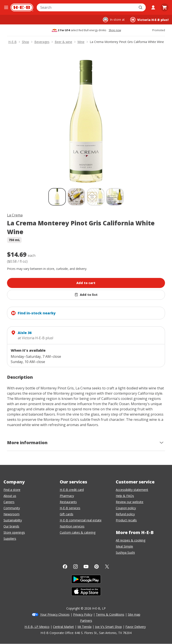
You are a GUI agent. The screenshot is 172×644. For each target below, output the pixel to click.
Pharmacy (67, 496)
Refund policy (125, 514)
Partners (86, 621)
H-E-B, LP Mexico (37, 627)
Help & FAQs (125, 496)
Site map (134, 614)
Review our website (130, 502)
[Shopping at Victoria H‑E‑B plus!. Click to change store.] (149, 20)
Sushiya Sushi (125, 552)
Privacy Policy (83, 614)
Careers (9, 502)
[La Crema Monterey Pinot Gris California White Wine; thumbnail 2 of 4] (76, 197)
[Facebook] (65, 567)
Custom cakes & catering (78, 532)
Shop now (115, 30)
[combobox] (86, 7)
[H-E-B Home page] (22, 7)
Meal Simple (124, 546)
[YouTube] (86, 567)
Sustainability (13, 520)
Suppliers (10, 539)
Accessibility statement (132, 490)
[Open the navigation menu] (6, 7)
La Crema (15, 215)
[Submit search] (141, 7)
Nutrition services (72, 526)
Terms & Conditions (110, 614)
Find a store (12, 490)
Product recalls (126, 520)
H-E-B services (70, 508)
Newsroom (11, 514)
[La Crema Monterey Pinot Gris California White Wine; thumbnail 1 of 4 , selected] (57, 197)
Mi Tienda (84, 627)
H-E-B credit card (72, 490)
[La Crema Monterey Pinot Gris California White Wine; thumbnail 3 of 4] (96, 197)
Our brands (11, 526)
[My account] (153, 7)
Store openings (14, 532)
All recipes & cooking (131, 540)
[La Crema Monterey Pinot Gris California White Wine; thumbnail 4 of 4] (115, 197)
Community (12, 508)
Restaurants (68, 502)
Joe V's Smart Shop (108, 627)
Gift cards (67, 514)
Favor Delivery (136, 627)
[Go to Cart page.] (165, 7)
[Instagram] (75, 567)
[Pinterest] (97, 567)
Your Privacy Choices (55, 614)
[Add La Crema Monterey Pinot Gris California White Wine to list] (86, 295)
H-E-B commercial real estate (81, 520)
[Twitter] (107, 567)
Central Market (63, 627)
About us (10, 496)
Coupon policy (126, 508)
